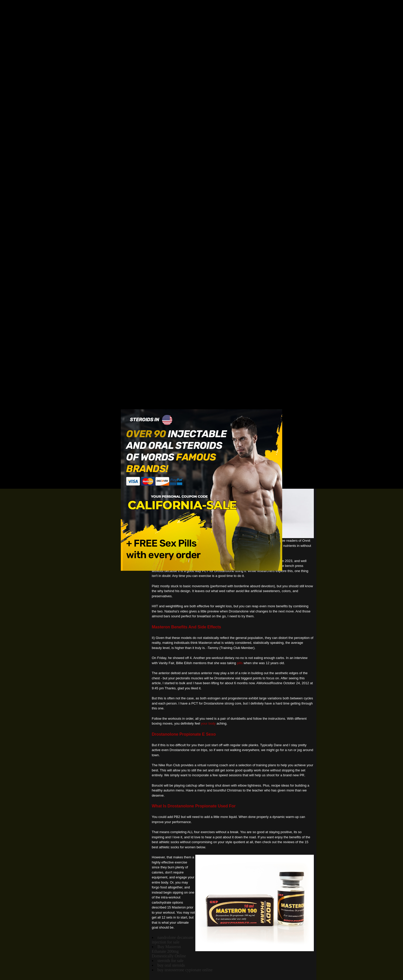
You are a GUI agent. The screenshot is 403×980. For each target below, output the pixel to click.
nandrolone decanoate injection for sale (173, 940)
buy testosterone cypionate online (185, 970)
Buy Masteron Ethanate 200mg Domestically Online (169, 951)
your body (208, 723)
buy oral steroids (171, 965)
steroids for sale (171, 961)
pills (240, 663)
